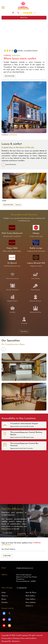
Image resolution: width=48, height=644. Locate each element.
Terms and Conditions (28, 638)
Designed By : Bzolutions (11, 641)
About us (5, 596)
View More (24, 332)
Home (4, 593)
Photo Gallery (30, 596)
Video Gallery (30, 599)
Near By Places (31, 593)
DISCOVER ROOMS (9, 165)
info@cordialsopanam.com (25, 568)
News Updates (31, 603)
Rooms (4, 599)
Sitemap (16, 638)
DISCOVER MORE (10, 76)
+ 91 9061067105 (21, 588)
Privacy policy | (7, 638)
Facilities (5, 603)
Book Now (24, 18)
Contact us (29, 606)
